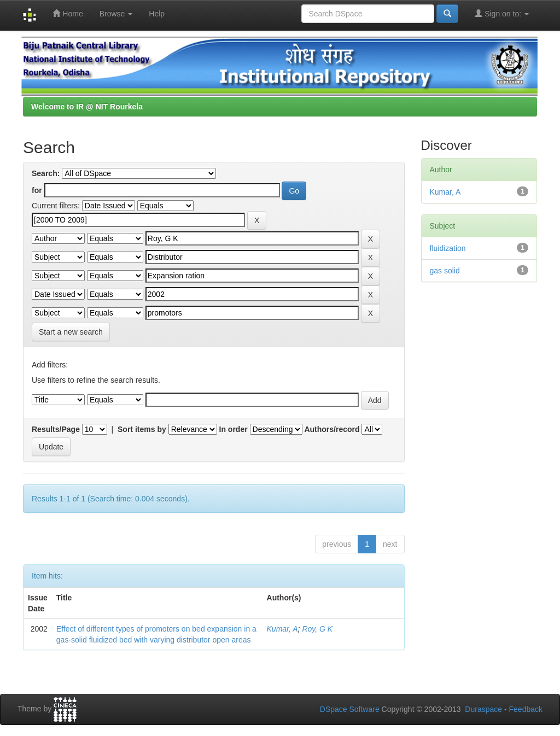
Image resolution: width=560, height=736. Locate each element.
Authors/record (332, 429)
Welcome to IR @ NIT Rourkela (87, 107)
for (37, 190)
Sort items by (142, 429)
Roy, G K (317, 629)
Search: (46, 173)
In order (234, 429)
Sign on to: (502, 13)
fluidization (448, 248)
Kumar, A (282, 629)
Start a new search (71, 332)
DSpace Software (350, 709)
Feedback (526, 709)
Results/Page (56, 429)
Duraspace (483, 709)
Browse (116, 14)
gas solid (445, 271)
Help (157, 14)
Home (68, 13)
